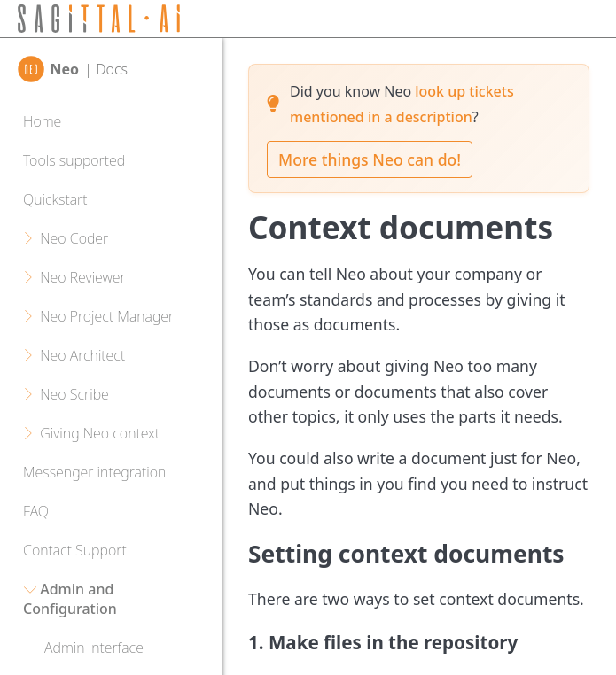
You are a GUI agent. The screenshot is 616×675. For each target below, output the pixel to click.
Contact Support (75, 550)
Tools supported (74, 160)
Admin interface (94, 648)
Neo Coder (74, 238)
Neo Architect (82, 355)
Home (42, 121)
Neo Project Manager (107, 316)
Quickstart (55, 199)
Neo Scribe (74, 394)
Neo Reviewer (82, 277)
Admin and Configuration (70, 599)
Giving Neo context (100, 433)
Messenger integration (94, 472)
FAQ (36, 511)
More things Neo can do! (370, 159)
